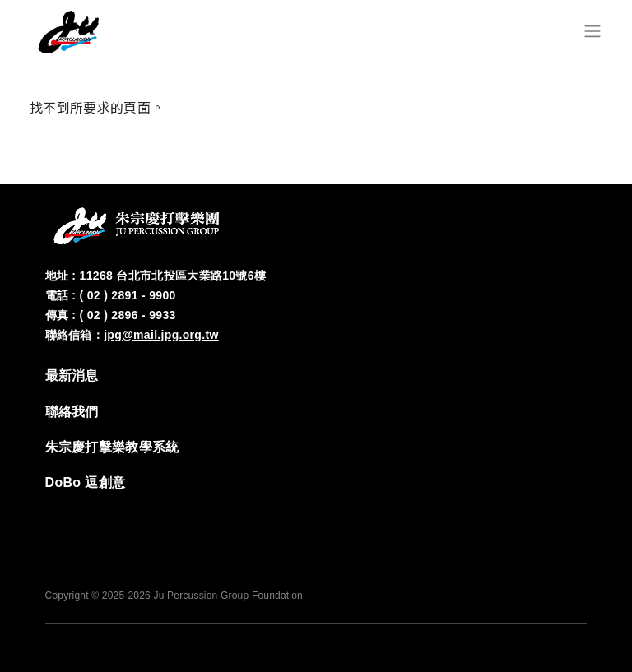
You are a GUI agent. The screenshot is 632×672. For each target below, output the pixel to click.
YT (572, 515)
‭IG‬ (523, 515)
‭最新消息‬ (72, 375)
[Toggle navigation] (592, 31)
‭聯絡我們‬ (72, 412)
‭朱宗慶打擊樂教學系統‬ (112, 447)
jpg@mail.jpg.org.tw (161, 335)
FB (473, 515)
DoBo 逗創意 (86, 482)
